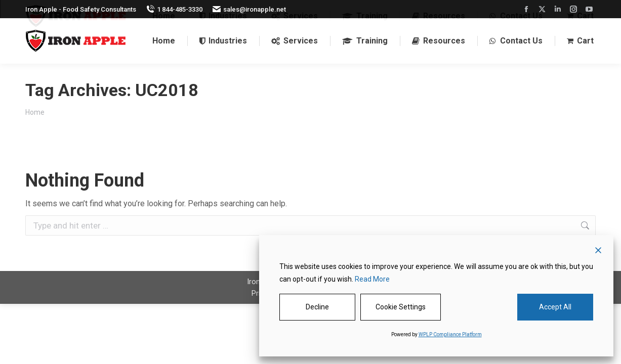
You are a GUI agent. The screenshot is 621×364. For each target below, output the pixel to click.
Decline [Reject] (317, 307)
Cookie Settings (401, 307)
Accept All (555, 307)
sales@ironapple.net (249, 9)
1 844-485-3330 (174, 9)
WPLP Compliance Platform (450, 334)
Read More (372, 279)
